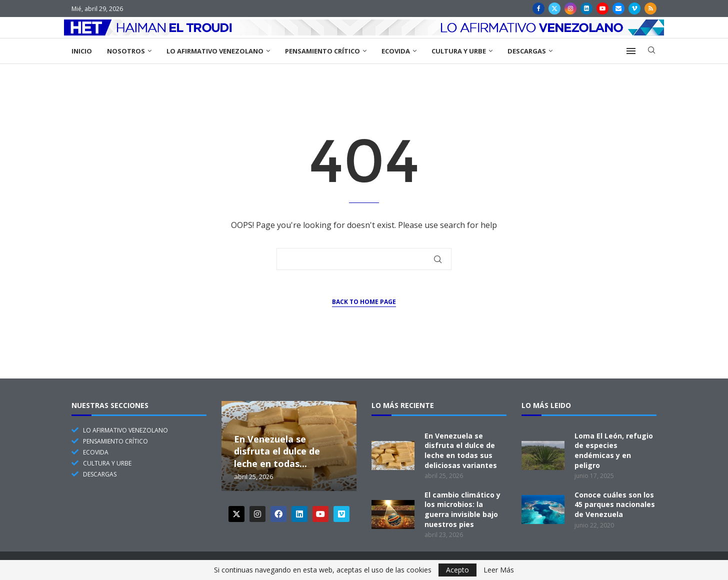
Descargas (527, 51)
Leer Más (499, 570)
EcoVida (396, 51)
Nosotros (126, 51)
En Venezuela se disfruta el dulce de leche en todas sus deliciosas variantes (461, 450)
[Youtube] (602, 8)
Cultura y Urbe (459, 51)
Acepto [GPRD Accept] (457, 570)
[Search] (651, 51)
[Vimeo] (634, 8)
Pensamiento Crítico (322, 51)
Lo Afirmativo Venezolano (215, 51)
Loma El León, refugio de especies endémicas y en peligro (614, 450)
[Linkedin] (586, 8)
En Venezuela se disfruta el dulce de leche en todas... (277, 451)
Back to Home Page (364, 302)
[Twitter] (554, 8)
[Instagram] (570, 8)
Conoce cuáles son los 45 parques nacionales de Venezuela (615, 504)
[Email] (618, 8)
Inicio (82, 51)
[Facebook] (538, 8)
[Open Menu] (631, 51)
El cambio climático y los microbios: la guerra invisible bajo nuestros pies (462, 509)
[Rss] (650, 8)
